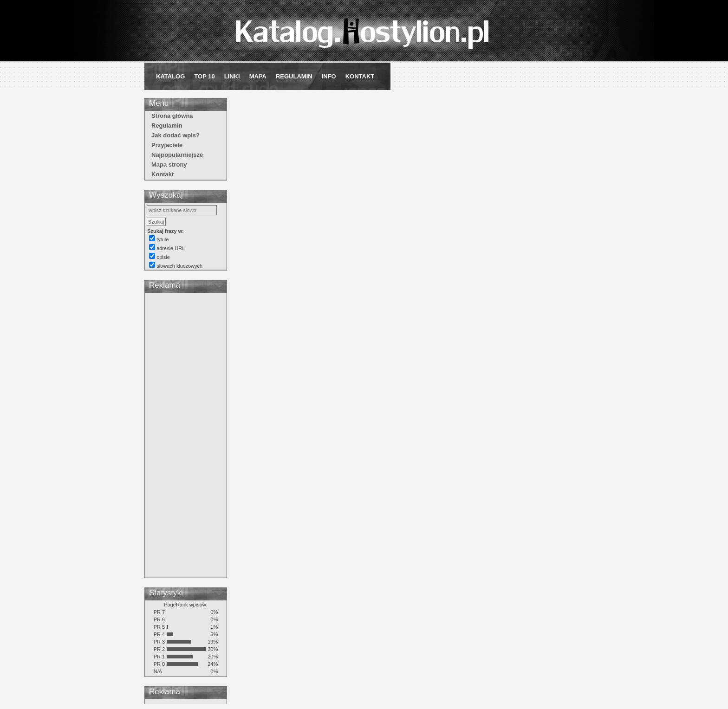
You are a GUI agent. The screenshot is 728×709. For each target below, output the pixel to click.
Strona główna (172, 116)
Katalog (170, 76)
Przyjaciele (167, 145)
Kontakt (360, 76)
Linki (232, 76)
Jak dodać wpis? (175, 135)
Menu (159, 103)
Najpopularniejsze (177, 155)
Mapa (258, 76)
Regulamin (294, 76)
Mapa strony (169, 164)
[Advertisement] (186, 437)
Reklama (165, 285)
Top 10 (204, 76)
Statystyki (166, 593)
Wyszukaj (166, 195)
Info (329, 76)
